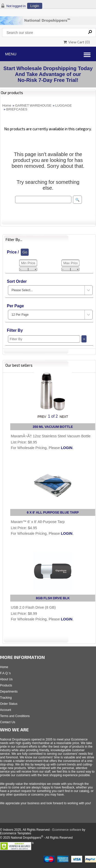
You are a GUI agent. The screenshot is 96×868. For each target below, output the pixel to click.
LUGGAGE (63, 105)
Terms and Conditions (15, 716)
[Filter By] (44, 339)
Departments (9, 692)
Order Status (9, 704)
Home (7, 105)
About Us (6, 679)
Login (35, 6)
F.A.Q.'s (5, 673)
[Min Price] (28, 263)
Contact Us (8, 722)
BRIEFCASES (17, 109)
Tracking (6, 698)
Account (6, 710)
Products (6, 685)
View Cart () (77, 42)
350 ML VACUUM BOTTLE (53, 427)
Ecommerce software (67, 830)
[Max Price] (70, 263)
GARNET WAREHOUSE (33, 105)
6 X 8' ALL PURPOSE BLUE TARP (53, 512)
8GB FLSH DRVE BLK (53, 598)
